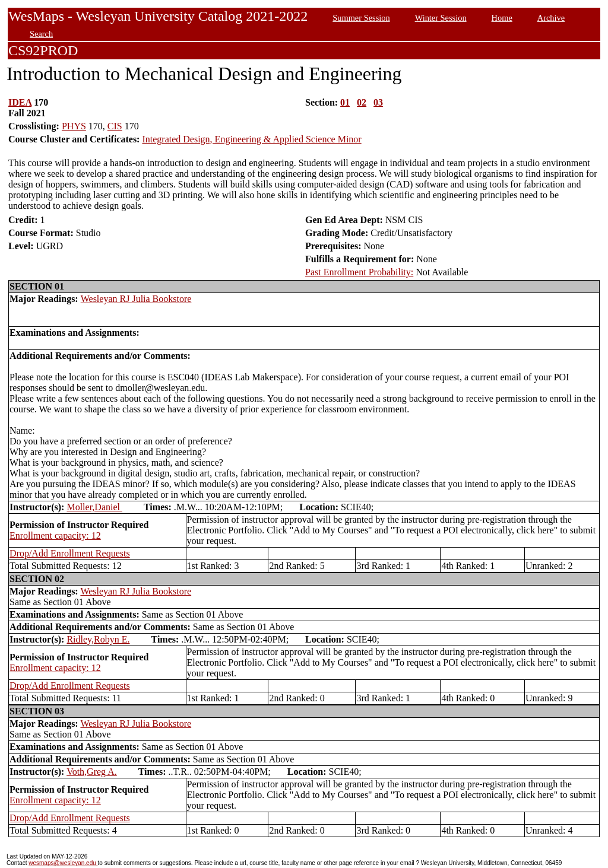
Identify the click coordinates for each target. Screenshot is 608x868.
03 (378, 102)
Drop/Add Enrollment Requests (70, 553)
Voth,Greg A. (92, 772)
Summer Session (361, 18)
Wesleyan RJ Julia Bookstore (136, 299)
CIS (115, 126)
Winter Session (441, 18)
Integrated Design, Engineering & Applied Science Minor (251, 139)
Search (41, 34)
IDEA (20, 102)
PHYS (74, 126)
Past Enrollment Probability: (359, 272)
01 (345, 102)
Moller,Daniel (94, 507)
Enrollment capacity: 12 (55, 535)
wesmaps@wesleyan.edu (63, 863)
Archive (551, 18)
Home (502, 18)
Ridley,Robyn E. (98, 639)
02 (362, 102)
